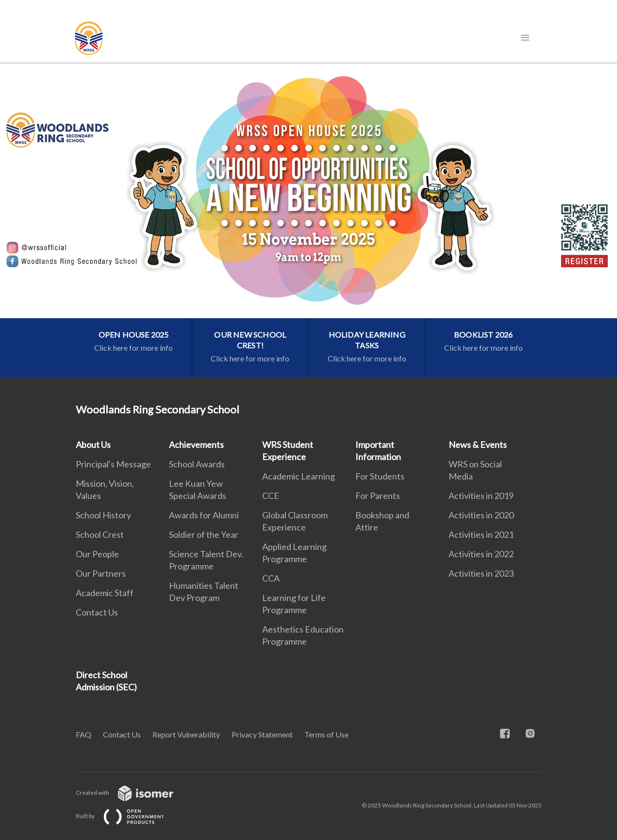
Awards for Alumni (204, 515)
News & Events (478, 445)
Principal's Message (113, 464)
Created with (132, 793)
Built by (128, 816)
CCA (271, 578)
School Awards (197, 464)
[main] (308, 220)
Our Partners (101, 573)
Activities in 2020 (481, 515)
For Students (380, 476)
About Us (93, 445)
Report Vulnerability (186, 734)
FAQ (83, 734)
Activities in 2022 (481, 554)
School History (103, 515)
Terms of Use (326, 734)
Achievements (196, 445)
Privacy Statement (262, 734)
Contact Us (97, 612)
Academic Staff (105, 593)
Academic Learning (299, 476)
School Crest (100, 534)
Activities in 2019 (481, 496)
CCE (271, 496)
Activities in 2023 (481, 573)
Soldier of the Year (204, 534)
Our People (97, 554)
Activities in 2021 (481, 534)
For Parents (378, 496)
